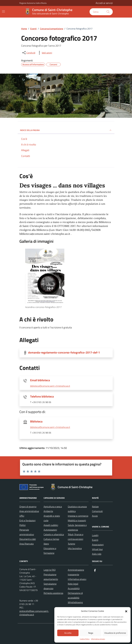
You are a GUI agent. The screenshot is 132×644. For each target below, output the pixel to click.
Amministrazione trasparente (76, 572)
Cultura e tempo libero (51, 541)
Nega (91, 633)
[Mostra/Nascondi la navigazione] (3, 11)
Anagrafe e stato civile (52, 518)
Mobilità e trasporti (77, 520)
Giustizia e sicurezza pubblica (77, 509)
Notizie (95, 507)
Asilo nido (97, 554)
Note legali (73, 584)
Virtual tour (97, 549)
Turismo (71, 544)
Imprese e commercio (78, 516)
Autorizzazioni (50, 530)
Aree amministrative (29, 511)
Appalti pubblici (51, 525)
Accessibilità (74, 588)
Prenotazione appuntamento (51, 577)
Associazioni (98, 545)
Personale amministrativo (27, 532)
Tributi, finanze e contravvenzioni (76, 537)
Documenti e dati (28, 539)
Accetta (68, 633)
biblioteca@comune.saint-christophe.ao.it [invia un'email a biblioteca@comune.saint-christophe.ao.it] (50, 386)
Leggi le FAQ (50, 570)
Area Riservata (27, 544)
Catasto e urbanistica (54, 534)
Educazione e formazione (50, 551)
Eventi (95, 540)
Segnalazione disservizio (50, 586)
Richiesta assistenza (53, 593)
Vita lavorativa (75, 548)
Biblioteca (36, 421)
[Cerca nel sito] (101, 12)
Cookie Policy (85, 639)
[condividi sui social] (29, 53)
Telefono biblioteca (42, 396)
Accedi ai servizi (104, 3)
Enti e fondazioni (27, 520)
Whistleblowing (75, 602)
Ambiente (48, 511)
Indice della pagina (66, 130)
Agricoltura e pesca (53, 507)
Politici (23, 525)
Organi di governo (28, 507)
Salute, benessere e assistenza (77, 527)
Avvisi (95, 516)
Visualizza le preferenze (115, 633)
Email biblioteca (40, 380)
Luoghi (95, 535)
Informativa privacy (98, 639)
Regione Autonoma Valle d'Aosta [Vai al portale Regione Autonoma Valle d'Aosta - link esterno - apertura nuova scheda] (33, 3)
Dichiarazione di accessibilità (75, 595)
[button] (126, 611)
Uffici (22, 516)
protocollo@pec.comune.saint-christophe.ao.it (34, 613)
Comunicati (97, 511)
